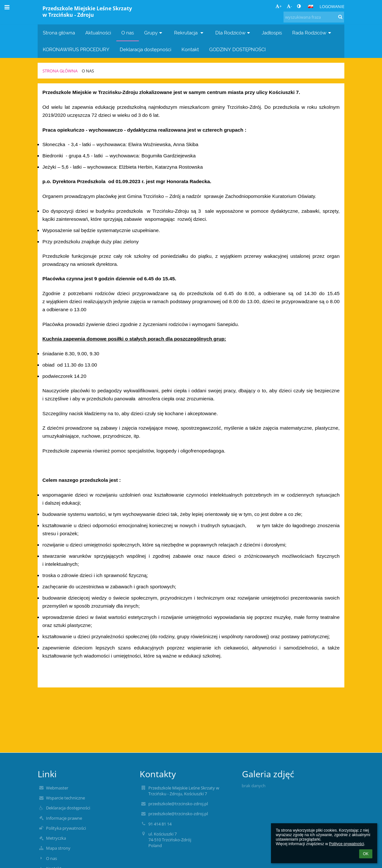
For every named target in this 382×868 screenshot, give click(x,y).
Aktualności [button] (98, 33)
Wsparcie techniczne (65, 798)
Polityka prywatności (66, 828)
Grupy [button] (154, 33)
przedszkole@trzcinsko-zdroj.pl (178, 804)
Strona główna (60, 71)
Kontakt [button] (190, 49)
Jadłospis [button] (272, 33)
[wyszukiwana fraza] (314, 17)
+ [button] (279, 6)
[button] (311, 6)
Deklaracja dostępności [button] (145, 49)
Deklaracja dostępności (68, 808)
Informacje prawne (64, 818)
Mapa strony (58, 848)
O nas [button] (128, 33)
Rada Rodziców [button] (312, 33)
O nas (88, 71)
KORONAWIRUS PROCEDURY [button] (76, 49)
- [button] (289, 6)
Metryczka (56, 838)
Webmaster (57, 788)
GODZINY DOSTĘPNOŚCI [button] (238, 49)
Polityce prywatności (346, 844)
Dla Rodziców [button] (233, 33)
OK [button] (366, 854)
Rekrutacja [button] (190, 33)
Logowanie (332, 6)
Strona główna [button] (59, 33)
